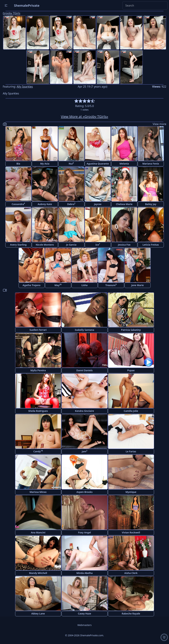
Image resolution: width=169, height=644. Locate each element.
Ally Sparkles (25, 87)
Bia (18, 164)
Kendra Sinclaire (84, 411)
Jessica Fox (124, 245)
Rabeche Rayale (131, 614)
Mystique (131, 492)
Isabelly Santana (84, 330)
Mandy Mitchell (38, 573)
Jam (85, 451)
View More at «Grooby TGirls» (84, 117)
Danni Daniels (84, 370)
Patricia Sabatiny (131, 330)
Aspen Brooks (84, 492)
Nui (71, 163)
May (58, 285)
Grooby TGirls (12, 13)
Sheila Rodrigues (38, 411)
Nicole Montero (45, 245)
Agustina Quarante (98, 164)
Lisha (85, 285)
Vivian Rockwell (131, 532)
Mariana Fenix (151, 164)
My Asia (45, 164)
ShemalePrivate (27, 5)
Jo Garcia (71, 245)
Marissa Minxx (38, 492)
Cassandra (18, 204)
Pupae (131, 370)
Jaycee (98, 204)
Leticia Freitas (151, 245)
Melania (124, 164)
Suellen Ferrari (38, 330)
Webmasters (84, 625)
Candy (38, 451)
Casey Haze (84, 614)
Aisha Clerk (131, 573)
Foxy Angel (84, 532)
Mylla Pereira (38, 370)
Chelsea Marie (124, 204)
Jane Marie (137, 285)
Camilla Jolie (131, 411)
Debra (71, 204)
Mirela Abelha (84, 573)
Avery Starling (18, 245)
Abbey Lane (38, 614)
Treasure (111, 285)
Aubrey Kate (45, 204)
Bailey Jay (151, 204)
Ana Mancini (38, 532)
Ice (98, 244)
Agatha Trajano (32, 285)
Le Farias (131, 451)
